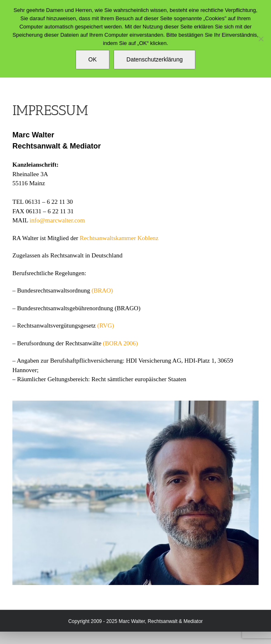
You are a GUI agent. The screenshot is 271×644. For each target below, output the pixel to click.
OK (93, 59)
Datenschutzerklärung (155, 59)
